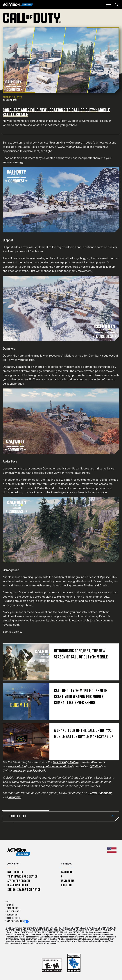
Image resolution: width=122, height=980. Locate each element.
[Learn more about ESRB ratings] (52, 965)
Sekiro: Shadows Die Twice (24, 890)
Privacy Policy (12, 912)
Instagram (68, 881)
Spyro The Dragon (19, 881)
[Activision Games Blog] (18, 5)
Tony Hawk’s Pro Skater (22, 877)
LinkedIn (66, 885)
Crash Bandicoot (18, 885)
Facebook (67, 872)
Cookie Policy (12, 915)
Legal (8, 902)
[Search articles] (117, 4)
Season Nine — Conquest (65, 143)
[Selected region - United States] (112, 850)
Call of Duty (15, 872)
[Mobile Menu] (108, 5)
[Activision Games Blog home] (19, 852)
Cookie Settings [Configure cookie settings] (13, 918)
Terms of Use (12, 908)
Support (10, 905)
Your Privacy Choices (16, 921)
